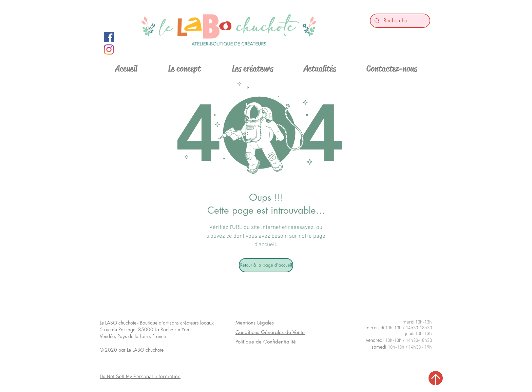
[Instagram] (109, 50)
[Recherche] (399, 21)
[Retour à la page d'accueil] (266, 265)
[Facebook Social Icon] (109, 37)
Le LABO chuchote (145, 350)
